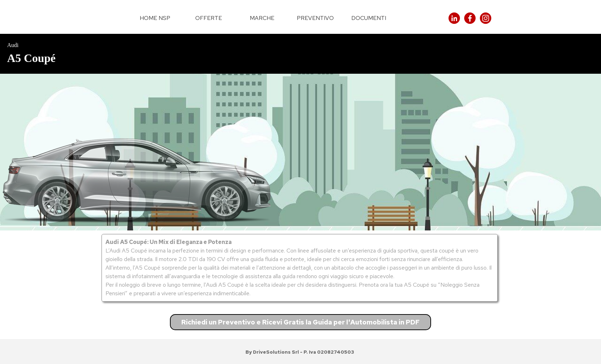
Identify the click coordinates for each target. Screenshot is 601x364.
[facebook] (470, 18)
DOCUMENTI (369, 18)
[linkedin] (454, 18)
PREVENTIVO (315, 18)
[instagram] (486, 18)
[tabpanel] (300, 54)
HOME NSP (155, 18)
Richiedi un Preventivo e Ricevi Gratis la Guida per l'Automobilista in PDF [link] (300, 322)
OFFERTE (209, 18)
